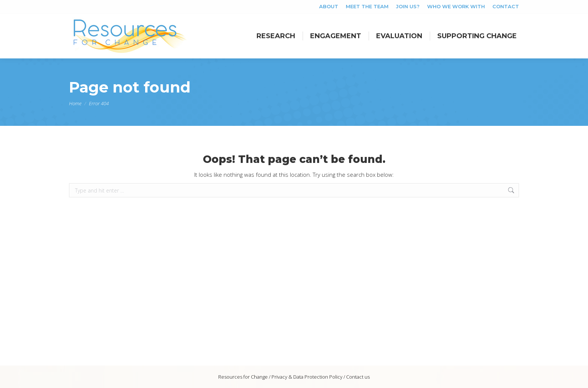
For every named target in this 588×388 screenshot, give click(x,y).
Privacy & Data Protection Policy (307, 377)
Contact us (358, 377)
